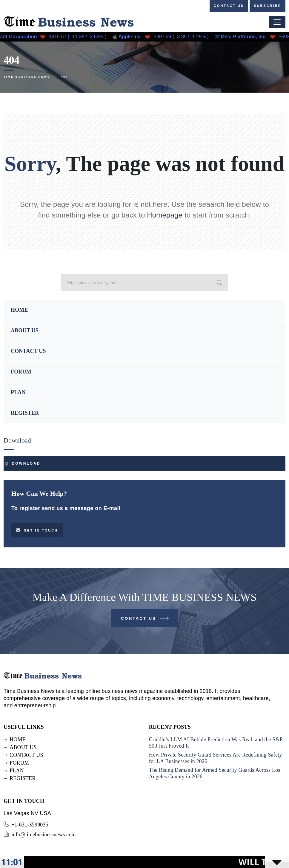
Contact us (229, 6)
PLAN (18, 392)
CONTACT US (28, 351)
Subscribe (268, 6)
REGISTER (25, 413)
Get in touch (37, 530)
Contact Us (145, 620)
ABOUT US (25, 330)
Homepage (165, 215)
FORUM (21, 372)
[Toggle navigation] (277, 22)
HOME (19, 310)
